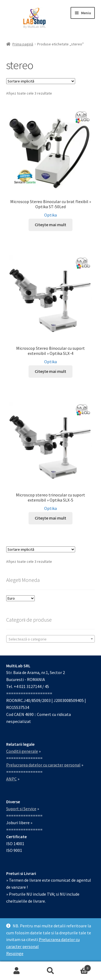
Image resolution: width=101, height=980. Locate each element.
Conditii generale (22, 751)
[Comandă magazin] (41, 81)
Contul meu (17, 971)
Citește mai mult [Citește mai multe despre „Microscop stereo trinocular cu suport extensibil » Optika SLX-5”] (50, 518)
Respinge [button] (15, 953)
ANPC (11, 779)
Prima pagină (23, 44)
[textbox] (51, 639)
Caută (50, 971)
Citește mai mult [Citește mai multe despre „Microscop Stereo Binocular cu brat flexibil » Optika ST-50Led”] (50, 225)
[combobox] (51, 639)
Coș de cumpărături (79, 967)
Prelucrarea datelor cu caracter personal (43, 765)
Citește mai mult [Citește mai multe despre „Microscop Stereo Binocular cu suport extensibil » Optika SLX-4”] (50, 371)
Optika (50, 215)
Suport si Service (21, 809)
